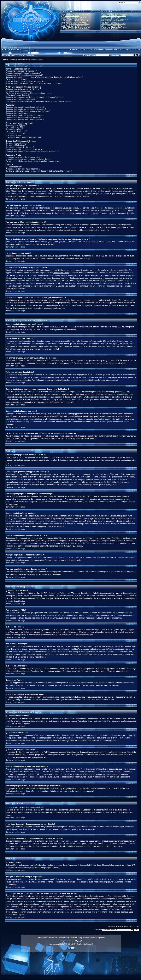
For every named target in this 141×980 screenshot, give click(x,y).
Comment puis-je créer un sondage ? (20, 113)
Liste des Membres (97, 49)
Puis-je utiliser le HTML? (15, 127)
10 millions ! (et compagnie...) (78, 17)
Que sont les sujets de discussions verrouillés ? (24, 137)
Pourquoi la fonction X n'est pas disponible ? (23, 169)
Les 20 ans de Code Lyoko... (79, 24)
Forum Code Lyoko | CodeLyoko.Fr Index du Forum (23, 60)
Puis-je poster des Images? (16, 131)
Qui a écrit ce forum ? (14, 167)
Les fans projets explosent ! (79, 25)
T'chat (126, 49)
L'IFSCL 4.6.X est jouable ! (75, 19)
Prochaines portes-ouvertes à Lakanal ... (115, 19)
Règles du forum (15, 49)
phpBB (45, 938)
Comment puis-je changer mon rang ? (20, 99)
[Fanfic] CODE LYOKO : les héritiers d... (114, 14)
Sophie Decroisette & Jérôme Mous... (77, 29)
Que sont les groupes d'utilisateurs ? (20, 147)
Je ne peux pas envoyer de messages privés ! (23, 157)
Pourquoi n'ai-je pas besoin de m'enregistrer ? (23, 73)
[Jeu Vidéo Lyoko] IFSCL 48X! (111, 17)
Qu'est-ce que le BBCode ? (16, 125)
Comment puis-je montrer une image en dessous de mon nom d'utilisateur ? (35, 97)
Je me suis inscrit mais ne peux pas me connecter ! (25, 81)
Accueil (5, 49)
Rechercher (84, 49)
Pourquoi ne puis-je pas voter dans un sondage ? (25, 119)
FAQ (77, 49)
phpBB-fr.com (102, 938)
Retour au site (135, 49)
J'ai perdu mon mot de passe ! (17, 79)
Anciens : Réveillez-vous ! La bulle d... (114, 16)
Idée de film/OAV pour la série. (111, 25)
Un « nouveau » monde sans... (80, 21)
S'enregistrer (30, 55)
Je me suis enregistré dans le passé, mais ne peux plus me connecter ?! (34, 83)
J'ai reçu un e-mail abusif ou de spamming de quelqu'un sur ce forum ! (33, 161)
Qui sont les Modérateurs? (16, 145)
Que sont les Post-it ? (14, 135)
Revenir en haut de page (15, 199)
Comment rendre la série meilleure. (113, 21)
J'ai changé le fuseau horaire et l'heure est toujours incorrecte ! (30, 93)
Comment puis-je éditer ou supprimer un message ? (26, 109)
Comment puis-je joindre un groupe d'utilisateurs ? (25, 149)
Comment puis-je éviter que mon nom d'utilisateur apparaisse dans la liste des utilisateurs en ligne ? (44, 77)
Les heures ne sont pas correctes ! (19, 91)
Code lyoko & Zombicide (109, 22)
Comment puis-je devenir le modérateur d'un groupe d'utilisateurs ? (32, 151)
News (72, 49)
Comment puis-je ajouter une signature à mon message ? (28, 111)
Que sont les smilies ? (14, 129)
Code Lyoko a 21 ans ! (72, 16)
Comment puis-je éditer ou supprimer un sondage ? (26, 115)
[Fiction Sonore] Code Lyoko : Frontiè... (114, 27)
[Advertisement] (71, 966)
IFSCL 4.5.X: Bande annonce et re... (78, 27)
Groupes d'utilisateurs (114, 49)
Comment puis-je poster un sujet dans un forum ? (25, 107)
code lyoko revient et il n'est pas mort (113, 24)
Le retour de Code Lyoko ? (79, 22)
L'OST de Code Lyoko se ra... (80, 14)
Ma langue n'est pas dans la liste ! (19, 95)
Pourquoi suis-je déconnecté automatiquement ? (24, 75)
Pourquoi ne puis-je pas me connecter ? (21, 71)
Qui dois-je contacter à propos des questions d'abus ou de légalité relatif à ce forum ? (39, 171)
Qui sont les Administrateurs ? (17, 143)
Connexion (20, 55)
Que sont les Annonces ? (15, 133)
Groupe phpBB (86, 865)
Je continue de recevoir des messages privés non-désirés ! (28, 159)
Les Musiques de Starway (110, 29)
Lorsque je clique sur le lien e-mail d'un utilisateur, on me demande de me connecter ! (39, 101)
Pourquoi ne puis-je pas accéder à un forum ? (23, 117)
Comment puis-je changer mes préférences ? (23, 89)
